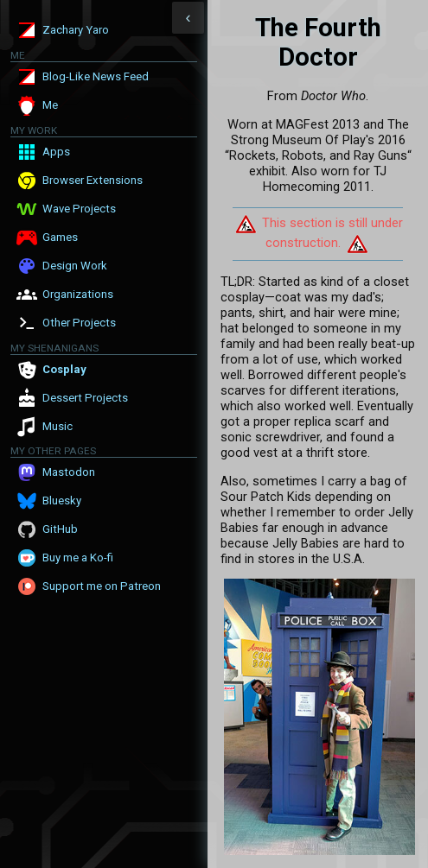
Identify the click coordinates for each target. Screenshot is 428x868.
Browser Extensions (93, 180)
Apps (56, 152)
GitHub (60, 529)
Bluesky (62, 501)
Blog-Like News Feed (96, 76)
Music (57, 426)
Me (50, 105)
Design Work (75, 266)
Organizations (78, 294)
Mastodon (69, 472)
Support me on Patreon (102, 586)
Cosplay (64, 369)
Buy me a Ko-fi (78, 558)
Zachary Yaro (76, 30)
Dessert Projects (85, 398)
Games (60, 237)
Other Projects (79, 323)
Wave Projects (79, 209)
